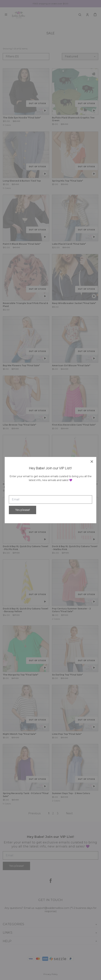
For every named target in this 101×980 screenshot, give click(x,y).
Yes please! (23, 510)
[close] (92, 461)
